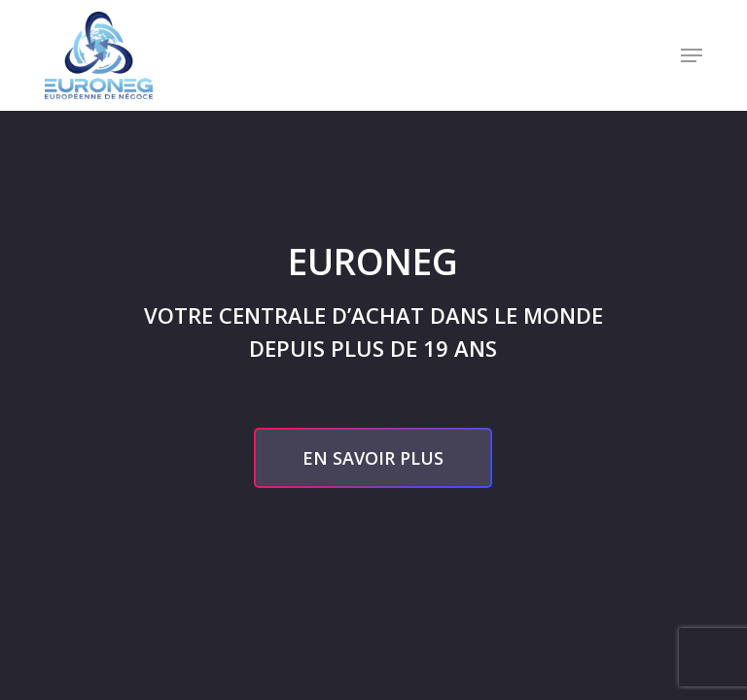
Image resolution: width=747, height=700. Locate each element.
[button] (692, 55)
